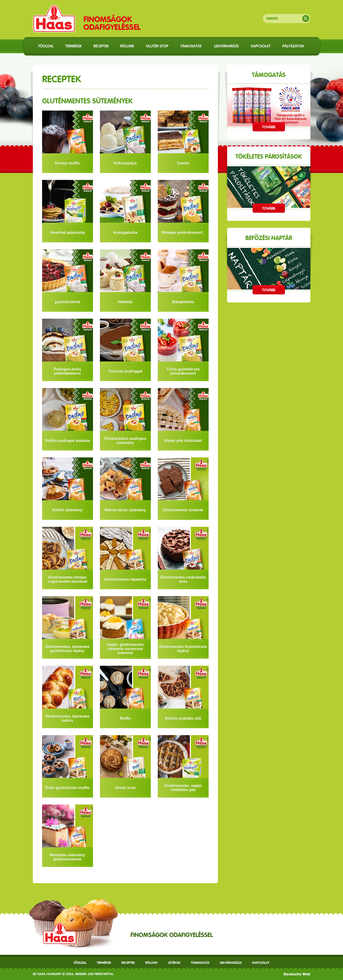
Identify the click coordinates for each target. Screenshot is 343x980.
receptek (128, 963)
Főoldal (80, 963)
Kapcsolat (261, 963)
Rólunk (151, 963)
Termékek (104, 963)
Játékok (174, 963)
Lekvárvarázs (231, 963)
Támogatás (200, 963)
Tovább (269, 127)
